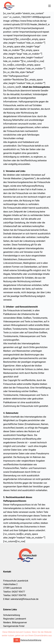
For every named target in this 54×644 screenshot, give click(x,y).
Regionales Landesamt (15, 619)
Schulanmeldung (12, 615)
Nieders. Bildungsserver (15, 622)
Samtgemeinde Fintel (14, 626)
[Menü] (50, 6)
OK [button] (17, 640)
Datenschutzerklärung (31, 640)
